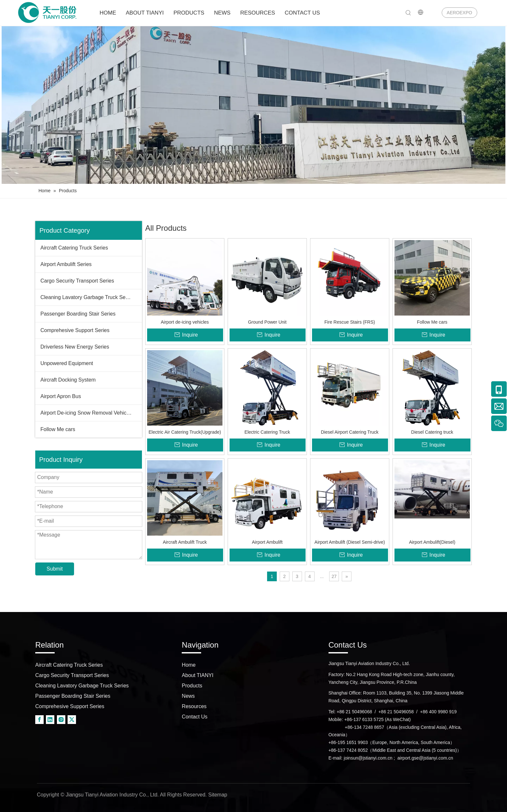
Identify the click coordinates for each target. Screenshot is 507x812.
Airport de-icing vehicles (185, 322)
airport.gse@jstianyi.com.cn (425, 758)
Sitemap (218, 795)
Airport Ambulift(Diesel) (432, 542)
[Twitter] (72, 719)
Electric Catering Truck (267, 432)
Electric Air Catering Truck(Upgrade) (185, 432)
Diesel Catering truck (432, 432)
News (188, 696)
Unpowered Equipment (67, 363)
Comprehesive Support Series (75, 330)
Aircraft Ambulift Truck (185, 542)
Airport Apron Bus (61, 396)
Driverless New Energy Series (75, 347)
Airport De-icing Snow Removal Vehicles (87, 413)
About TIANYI (198, 675)
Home (189, 665)
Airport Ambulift (267, 542)
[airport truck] (253, 105)
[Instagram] (61, 719)
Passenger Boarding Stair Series (78, 314)
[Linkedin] (50, 719)
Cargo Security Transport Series (77, 281)
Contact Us (194, 717)
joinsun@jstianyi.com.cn (368, 758)
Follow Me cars (58, 429)
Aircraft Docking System (68, 380)
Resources (194, 706)
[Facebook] (39, 719)
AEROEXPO (460, 13)
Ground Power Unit (267, 322)
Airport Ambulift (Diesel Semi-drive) (350, 542)
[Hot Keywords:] (408, 13)
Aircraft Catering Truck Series (74, 248)
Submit (55, 569)
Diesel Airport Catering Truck (350, 432)
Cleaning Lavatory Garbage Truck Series (87, 297)
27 (334, 576)
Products (192, 686)
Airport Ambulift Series (66, 264)
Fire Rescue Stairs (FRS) (350, 322)
